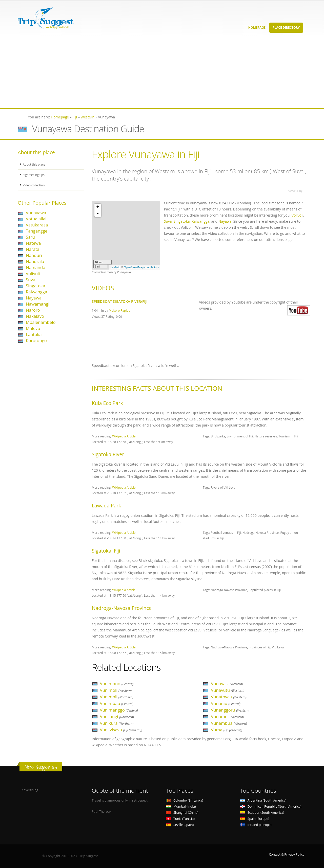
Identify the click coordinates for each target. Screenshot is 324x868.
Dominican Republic (271, 807)
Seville (180, 825)
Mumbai (181, 807)
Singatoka (35, 286)
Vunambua (229, 723)
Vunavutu (228, 690)
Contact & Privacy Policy (287, 854)
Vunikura (117, 723)
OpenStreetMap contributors (141, 267)
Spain (255, 819)
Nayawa (34, 298)
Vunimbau (117, 703)
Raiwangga (36, 292)
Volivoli (33, 273)
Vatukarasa (37, 225)
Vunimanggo (119, 710)
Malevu (33, 328)
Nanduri (34, 255)
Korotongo (36, 340)
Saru (30, 237)
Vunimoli (116, 690)
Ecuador (262, 813)
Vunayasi (227, 684)
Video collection (34, 185)
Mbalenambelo (41, 322)
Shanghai (182, 813)
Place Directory (286, 28)
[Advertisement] (152, 72)
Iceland (256, 825)
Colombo (184, 800)
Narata (33, 249)
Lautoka (34, 334)
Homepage (257, 28)
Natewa (33, 243)
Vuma (227, 730)
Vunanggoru (230, 710)
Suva (31, 280)
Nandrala (35, 261)
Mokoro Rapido (120, 310)
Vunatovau (229, 697)
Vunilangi (117, 716)
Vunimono (117, 684)
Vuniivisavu (121, 730)
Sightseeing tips (34, 175)
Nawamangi (38, 304)
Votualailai (36, 219)
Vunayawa (36, 213)
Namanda (36, 267)
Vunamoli (227, 716)
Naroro (33, 310)
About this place (35, 164)
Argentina (263, 800)
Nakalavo (35, 316)
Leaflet (115, 267)
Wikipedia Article (124, 436)
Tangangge (37, 231)
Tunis (180, 819)
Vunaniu (226, 703)
